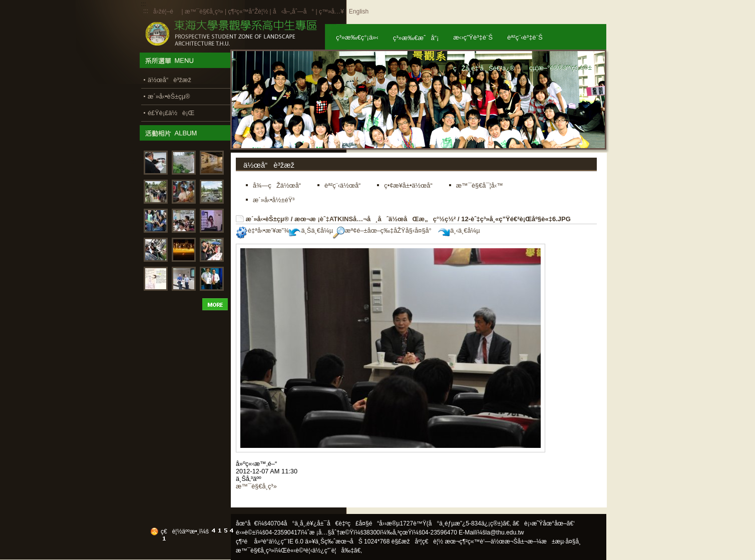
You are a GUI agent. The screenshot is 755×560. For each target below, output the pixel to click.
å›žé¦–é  (166, 12)
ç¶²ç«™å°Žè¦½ (248, 12)
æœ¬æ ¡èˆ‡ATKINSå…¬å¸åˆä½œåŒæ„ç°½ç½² (375, 219)
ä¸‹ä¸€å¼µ (459, 230)
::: (146, 11)
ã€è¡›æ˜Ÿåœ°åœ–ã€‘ (544, 523)
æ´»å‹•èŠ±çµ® (268, 219)
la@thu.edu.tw (505, 532)
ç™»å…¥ (331, 12)
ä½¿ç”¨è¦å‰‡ (333, 550)
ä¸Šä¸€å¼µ (311, 230)
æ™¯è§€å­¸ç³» (205, 12)
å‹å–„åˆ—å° (293, 12)
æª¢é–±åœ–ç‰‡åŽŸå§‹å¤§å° (385, 230)
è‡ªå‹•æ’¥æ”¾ (262, 230)
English (359, 12)
